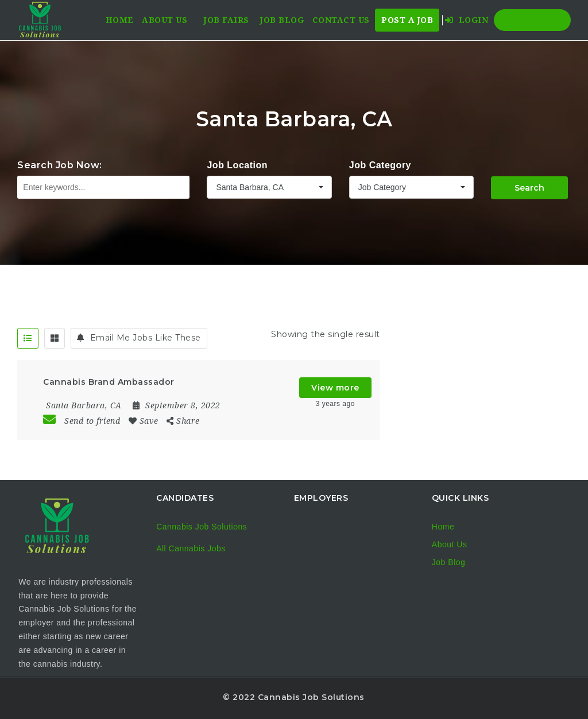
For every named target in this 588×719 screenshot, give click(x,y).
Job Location (237, 165)
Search (529, 188)
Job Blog (282, 20)
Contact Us (341, 20)
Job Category (380, 165)
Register (532, 20)
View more (335, 388)
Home (120, 20)
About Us (165, 20)
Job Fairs (227, 20)
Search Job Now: (60, 165)
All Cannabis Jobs (191, 548)
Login (467, 20)
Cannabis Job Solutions (202, 527)
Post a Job (407, 20)
